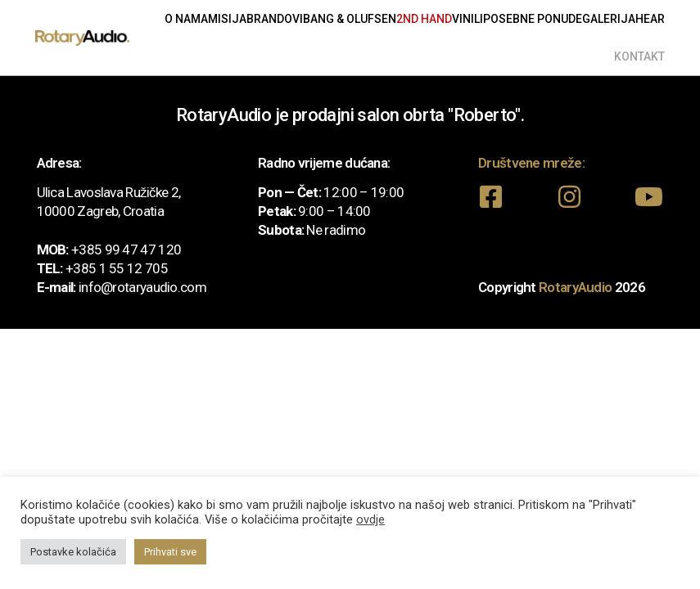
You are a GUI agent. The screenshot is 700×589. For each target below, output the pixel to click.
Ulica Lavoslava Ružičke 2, (109, 192)
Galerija (609, 19)
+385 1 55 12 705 (117, 268)
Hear (650, 19)
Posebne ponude (533, 19)
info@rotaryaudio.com (142, 287)
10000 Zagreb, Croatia (100, 211)
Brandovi (275, 19)
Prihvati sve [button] (170, 552)
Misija (227, 19)
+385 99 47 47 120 (126, 250)
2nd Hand (424, 19)
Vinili (467, 19)
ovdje (370, 519)
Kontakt (639, 56)
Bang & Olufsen (350, 19)
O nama (186, 19)
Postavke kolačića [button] (73, 552)
